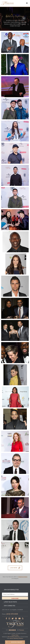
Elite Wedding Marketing (13, 637)
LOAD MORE (15, 568)
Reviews (22, 630)
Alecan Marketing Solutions (16, 638)
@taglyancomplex (23, 577)
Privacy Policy (15, 635)
